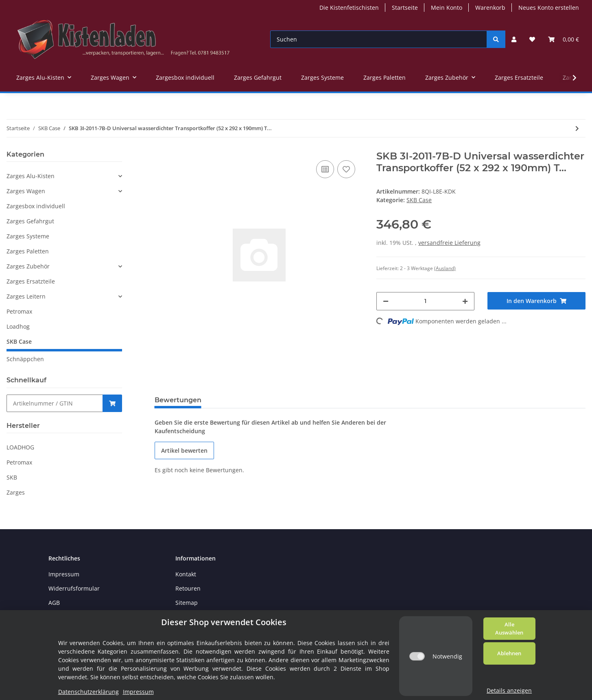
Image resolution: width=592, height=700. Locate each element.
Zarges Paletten (28, 251)
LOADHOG (20, 447)
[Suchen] (379, 39)
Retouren (188, 588)
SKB (12, 477)
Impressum (64, 574)
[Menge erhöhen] (465, 301)
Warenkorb (490, 8)
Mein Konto (447, 8)
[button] (514, 39)
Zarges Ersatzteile (31, 281)
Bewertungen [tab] (178, 400)
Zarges (16, 492)
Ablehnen (509, 653)
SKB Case (419, 200)
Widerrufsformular (74, 588)
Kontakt (186, 574)
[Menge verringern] (386, 301)
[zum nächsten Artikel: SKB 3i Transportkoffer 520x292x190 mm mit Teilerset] (577, 128)
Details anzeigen (509, 690)
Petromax (19, 311)
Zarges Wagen (26, 191)
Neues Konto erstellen (549, 8)
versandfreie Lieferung (449, 243)
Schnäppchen (25, 359)
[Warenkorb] (564, 39)
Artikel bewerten (184, 450)
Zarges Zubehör (28, 266)
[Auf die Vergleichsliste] (325, 169)
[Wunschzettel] (532, 39)
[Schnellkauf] (55, 403)
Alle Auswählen (509, 628)
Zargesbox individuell (36, 206)
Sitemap (187, 603)
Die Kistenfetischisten (349, 8)
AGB (54, 603)
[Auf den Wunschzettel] (346, 169)
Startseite (405, 8)
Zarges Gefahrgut (30, 221)
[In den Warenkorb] (536, 301)
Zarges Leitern (26, 296)
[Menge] (425, 301)
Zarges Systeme (28, 236)
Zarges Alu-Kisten (31, 176)
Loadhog (18, 326)
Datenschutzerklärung (88, 692)
